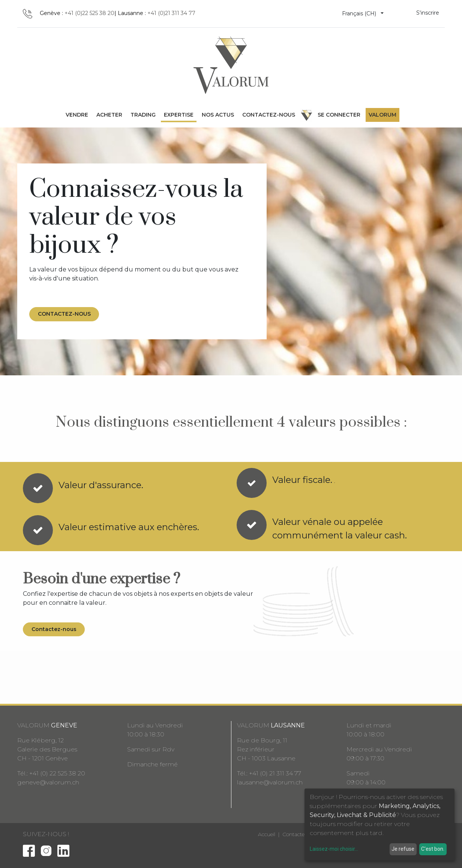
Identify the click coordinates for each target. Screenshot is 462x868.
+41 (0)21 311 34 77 (171, 13)
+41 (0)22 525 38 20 (89, 13)
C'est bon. (433, 849)
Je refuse (403, 849)
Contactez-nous (54, 629)
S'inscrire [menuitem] (428, 13)
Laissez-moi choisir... (334, 849)
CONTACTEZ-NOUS (64, 314)
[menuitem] (77, 115)
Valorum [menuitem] (382, 115)
